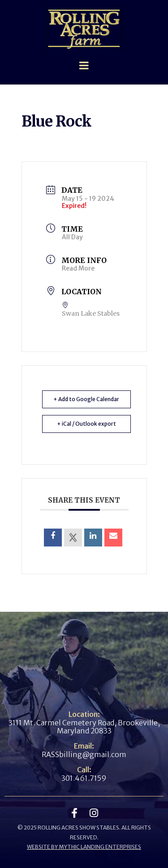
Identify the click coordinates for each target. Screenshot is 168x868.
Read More (78, 268)
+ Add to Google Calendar (86, 399)
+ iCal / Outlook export (86, 424)
